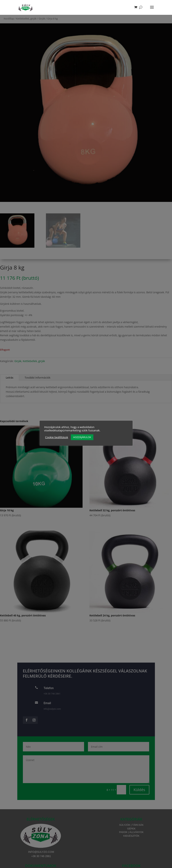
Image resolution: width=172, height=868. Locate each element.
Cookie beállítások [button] (57, 437)
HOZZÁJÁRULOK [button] (82, 437)
